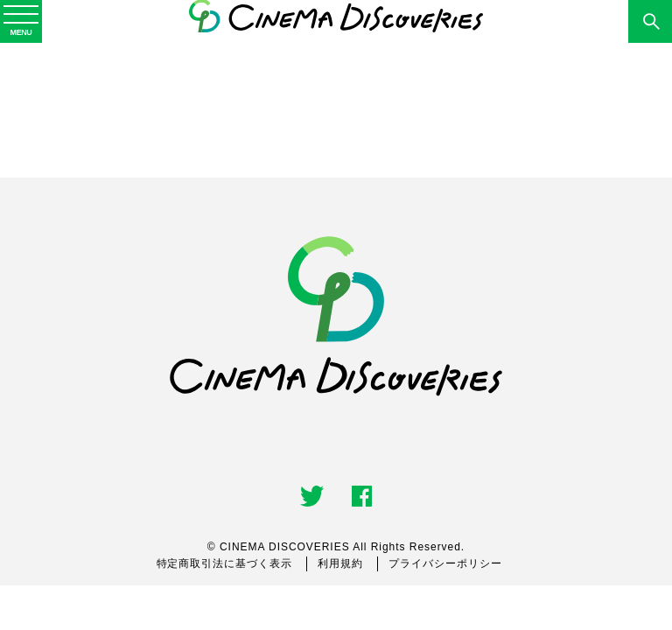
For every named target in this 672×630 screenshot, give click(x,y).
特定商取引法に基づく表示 (225, 563)
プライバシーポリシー (445, 563)
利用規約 (340, 563)
